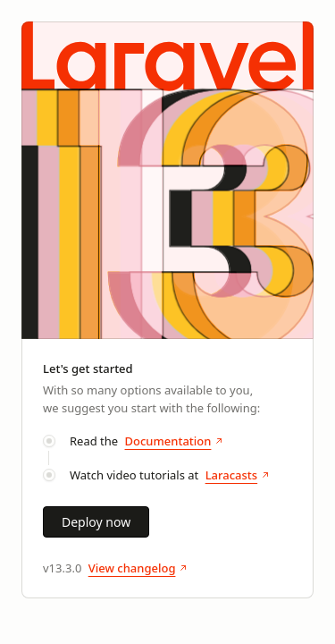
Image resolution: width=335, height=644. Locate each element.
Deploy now (96, 522)
